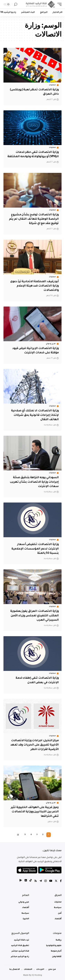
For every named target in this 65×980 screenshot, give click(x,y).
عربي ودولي (51, 344)
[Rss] (36, 881)
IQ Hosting (37, 975)
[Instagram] (45, 881)
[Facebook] (61, 881)
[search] (16, 4)
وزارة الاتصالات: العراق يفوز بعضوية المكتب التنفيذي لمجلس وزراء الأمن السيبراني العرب (34, 616)
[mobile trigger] (59, 4)
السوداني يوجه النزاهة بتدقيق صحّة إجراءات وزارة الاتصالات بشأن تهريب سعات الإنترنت (34, 482)
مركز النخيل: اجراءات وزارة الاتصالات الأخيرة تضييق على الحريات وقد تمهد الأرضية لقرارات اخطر (34, 745)
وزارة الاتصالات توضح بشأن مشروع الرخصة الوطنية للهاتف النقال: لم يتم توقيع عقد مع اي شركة (34, 219)
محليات (52, 85)
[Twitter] (56, 881)
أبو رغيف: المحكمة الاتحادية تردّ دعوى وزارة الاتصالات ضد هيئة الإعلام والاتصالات (34, 286)
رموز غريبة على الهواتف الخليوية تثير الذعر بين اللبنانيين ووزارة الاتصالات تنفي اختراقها (35, 812)
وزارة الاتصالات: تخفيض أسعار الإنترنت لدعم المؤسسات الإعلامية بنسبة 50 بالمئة (35, 549)
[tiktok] (31, 881)
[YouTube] (51, 881)
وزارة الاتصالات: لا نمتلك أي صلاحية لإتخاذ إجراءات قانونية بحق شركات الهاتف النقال (35, 415)
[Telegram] (41, 881)
